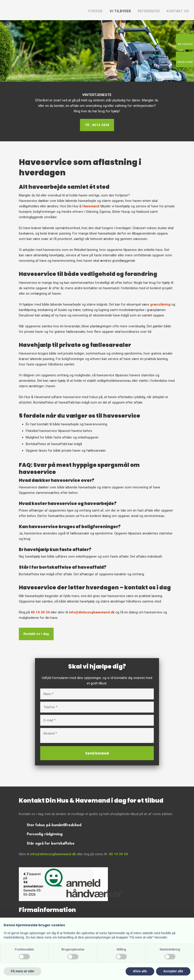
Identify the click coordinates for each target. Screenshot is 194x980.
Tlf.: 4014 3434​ (97, 125)
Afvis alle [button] (140, 971)
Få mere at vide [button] (22, 971)
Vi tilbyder (120, 11)
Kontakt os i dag (36, 634)
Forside (96, 11)
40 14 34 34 (40, 612)
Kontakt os (178, 11)
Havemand (91, 206)
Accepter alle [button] (173, 971)
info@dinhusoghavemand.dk (92, 612)
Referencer (149, 11)
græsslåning (160, 304)
